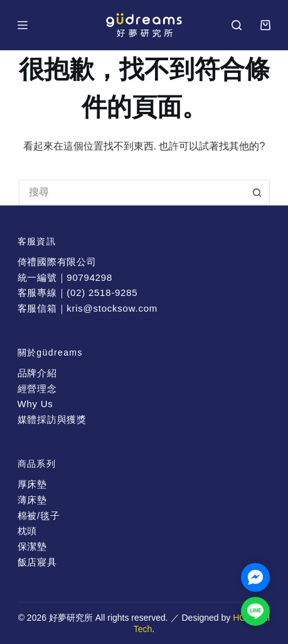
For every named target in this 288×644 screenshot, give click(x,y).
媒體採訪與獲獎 (52, 419)
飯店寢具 (37, 562)
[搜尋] (237, 25)
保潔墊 (32, 546)
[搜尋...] (132, 192)
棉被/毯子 (39, 516)
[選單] (23, 25)
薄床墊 (32, 500)
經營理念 (37, 389)
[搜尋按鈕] (257, 192)
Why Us (35, 404)
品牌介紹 (37, 373)
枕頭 (28, 531)
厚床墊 (32, 484)
